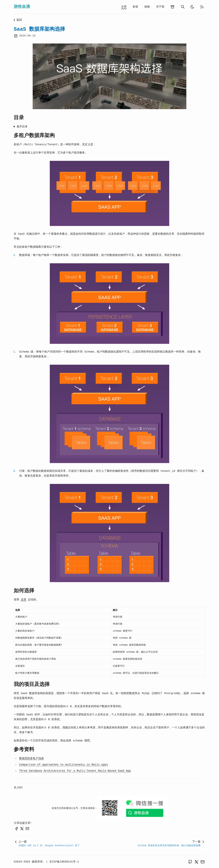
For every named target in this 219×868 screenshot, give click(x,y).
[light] (192, 7)
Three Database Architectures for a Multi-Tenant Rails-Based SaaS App (75, 771)
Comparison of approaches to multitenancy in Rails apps (63, 765)
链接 (147, 7)
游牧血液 (22, 7)
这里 (24, 600)
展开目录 (22, 127)
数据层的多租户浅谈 (31, 759)
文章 (124, 7)
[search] (183, 7)
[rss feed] (202, 7)
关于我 (160, 7)
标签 (136, 7)
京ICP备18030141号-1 (64, 862)
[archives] (172, 7)
